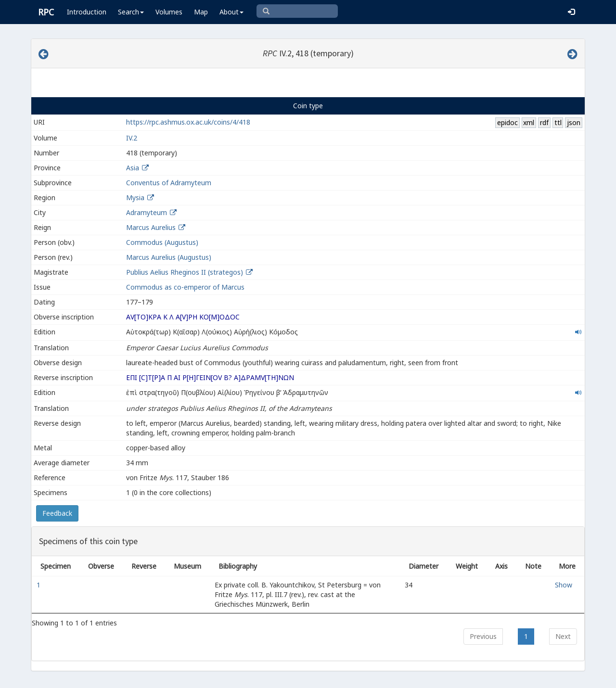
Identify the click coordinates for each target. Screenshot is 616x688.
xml (529, 122)
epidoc (507, 122)
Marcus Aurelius (151, 227)
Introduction (87, 12)
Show (564, 585)
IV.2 (132, 138)
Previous (483, 636)
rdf (544, 122)
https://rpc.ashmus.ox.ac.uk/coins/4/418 (188, 122)
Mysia (135, 197)
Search (131, 12)
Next (563, 636)
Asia (133, 168)
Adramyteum (147, 212)
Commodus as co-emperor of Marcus (185, 287)
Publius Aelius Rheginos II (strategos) (186, 272)
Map (201, 12)
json (574, 122)
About (231, 12)
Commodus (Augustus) (162, 242)
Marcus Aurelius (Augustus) (169, 257)
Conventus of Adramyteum (169, 183)
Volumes (169, 12)
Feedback (57, 513)
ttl (558, 122)
